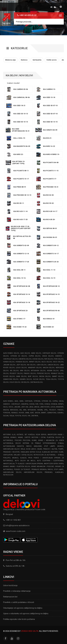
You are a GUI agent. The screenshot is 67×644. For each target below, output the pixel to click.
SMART (44, 413)
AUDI (16, 401)
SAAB (27, 413)
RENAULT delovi (57, 373)
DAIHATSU (25, 404)
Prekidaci (49, 472)
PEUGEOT (53, 410)
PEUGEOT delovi (16, 373)
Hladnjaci (59, 472)
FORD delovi (59, 359)
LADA (31, 407)
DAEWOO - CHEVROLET (12, 404)
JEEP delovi (21, 365)
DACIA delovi (48, 356)
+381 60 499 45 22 (28, 15)
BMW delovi (36, 353)
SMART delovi (58, 376)
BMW (21, 401)
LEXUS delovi (21, 368)
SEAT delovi (33, 376)
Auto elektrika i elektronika (50, 461)
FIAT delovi (49, 359)
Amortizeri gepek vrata (54, 464)
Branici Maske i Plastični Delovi (17, 466)
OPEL (46, 410)
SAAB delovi (21, 376)
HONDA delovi (9, 362)
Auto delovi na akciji (25, 461)
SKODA (37, 413)
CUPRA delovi (35, 356)
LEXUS (53, 407)
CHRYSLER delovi (49, 353)
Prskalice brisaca (39, 469)
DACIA (61, 401)
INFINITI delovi (35, 362)
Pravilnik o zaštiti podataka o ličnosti (19, 602)
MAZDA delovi (49, 368)
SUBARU (60, 413)
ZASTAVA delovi (36, 382)
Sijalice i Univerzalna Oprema (30, 464)
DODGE (32, 404)
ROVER (21, 413)
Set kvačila (30, 435)
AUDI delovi (25, 353)
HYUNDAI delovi (22, 362)
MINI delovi (25, 371)
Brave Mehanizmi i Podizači (43, 466)
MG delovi (14, 371)
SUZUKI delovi (39, 379)
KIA (27, 407)
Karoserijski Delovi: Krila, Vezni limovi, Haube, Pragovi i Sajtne (30, 449)
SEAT (32, 413)
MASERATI (60, 407)
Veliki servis (41, 435)
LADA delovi (41, 365)
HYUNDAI (54, 404)
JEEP (23, 407)
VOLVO (24, 416)
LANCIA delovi (53, 365)
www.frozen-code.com (14, 531)
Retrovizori (8, 475)
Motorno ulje (9, 435)
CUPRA (55, 401)
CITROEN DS (46, 401)
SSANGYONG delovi (11, 379)
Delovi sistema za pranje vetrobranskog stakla (39, 443)
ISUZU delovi (47, 362)
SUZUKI (6, 416)
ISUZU (5, 407)
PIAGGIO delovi (30, 373)
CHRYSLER (29, 401)
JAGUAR (17, 407)
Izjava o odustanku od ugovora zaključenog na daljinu (26, 614)
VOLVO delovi (15, 382)
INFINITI (61, 404)
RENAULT (15, 413)
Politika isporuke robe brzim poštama (19, 619)
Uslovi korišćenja (10, 585)
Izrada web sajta (30, 631)
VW (29, 416)
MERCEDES (14, 410)
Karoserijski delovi (12, 472)
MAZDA (6, 410)
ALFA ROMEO (8, 401)
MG (21, 410)
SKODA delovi (45, 376)
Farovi (50, 469)
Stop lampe (59, 469)
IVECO (11, 407)
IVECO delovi (58, 362)
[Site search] (39, 22)
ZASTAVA (34, 416)
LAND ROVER (45, 407)
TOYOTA (18, 416)
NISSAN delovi (53, 371)
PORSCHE (7, 413)
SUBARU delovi (26, 379)
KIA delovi (31, 365)
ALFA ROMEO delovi (11, 353)
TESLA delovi (51, 379)
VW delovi (25, 382)
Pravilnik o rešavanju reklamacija (17, 591)
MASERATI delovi (35, 368)
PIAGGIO (60, 410)
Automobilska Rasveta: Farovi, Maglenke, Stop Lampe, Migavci (33, 446)
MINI (25, 410)
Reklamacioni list (10, 597)
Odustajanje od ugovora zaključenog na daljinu (23, 608)
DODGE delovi (38, 359)
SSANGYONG (52, 413)
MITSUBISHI (32, 410)
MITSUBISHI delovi (38, 371)
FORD (41, 404)
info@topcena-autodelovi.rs (18, 526)
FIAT (37, 404)
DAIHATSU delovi (25, 359)
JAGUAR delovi (9, 365)
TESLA (12, 416)
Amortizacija (9, 464)
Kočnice (20, 435)
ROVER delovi (9, 376)
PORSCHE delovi (43, 373)
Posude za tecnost (22, 469)
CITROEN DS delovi (19, 356)
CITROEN (37, 401)
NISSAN (40, 410)
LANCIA (36, 407)
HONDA (47, 404)
